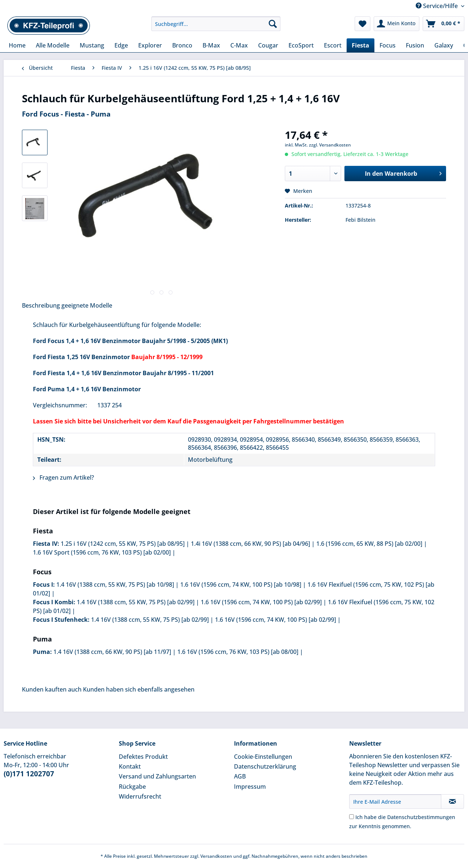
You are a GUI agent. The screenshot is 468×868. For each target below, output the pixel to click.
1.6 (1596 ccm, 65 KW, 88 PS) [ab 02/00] (369, 544)
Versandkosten (216, 856)
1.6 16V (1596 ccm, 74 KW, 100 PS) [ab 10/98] (241, 585)
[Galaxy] (444, 45)
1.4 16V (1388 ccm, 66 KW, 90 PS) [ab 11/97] (112, 652)
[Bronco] (182, 45)
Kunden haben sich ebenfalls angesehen (139, 689)
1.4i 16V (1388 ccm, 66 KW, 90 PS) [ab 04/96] (250, 544)
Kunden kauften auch (52, 689)
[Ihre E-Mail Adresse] (395, 802)
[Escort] (333, 45)
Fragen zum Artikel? (63, 477)
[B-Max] (211, 45)
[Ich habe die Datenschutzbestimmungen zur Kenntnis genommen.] (352, 817)
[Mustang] (92, 45)
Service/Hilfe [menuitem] (437, 6)
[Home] (17, 45)
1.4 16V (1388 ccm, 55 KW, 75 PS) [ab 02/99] (136, 602)
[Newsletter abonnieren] (452, 802)
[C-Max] (239, 45)
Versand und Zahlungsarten (157, 776)
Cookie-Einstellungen (263, 757)
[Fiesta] (361, 45)
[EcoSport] (301, 45)
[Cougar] (268, 45)
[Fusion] (415, 45)
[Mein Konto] (397, 24)
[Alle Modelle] (53, 45)
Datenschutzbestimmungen (421, 817)
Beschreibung (41, 305)
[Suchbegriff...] (216, 24)
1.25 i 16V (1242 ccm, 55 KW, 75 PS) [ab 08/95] (123, 544)
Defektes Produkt (143, 757)
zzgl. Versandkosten (330, 145)
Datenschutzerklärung (265, 766)
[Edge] (121, 45)
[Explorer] (150, 45)
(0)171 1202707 (29, 774)
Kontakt (130, 766)
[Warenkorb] (444, 24)
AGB (240, 776)
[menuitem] (216, 27)
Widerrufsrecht (140, 796)
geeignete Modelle (87, 305)
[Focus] (388, 45)
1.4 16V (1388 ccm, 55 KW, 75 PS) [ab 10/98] (115, 585)
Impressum (250, 787)
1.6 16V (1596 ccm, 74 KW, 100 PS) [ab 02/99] (261, 602)
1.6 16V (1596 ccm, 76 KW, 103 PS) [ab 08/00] (238, 652)
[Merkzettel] (363, 24)
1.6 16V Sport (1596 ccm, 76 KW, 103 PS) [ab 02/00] (102, 552)
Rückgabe (132, 787)
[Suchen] (273, 24)
